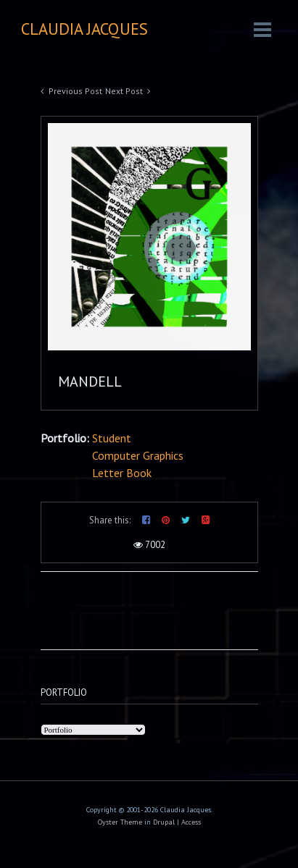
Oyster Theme (120, 822)
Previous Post (75, 91)
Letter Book (122, 473)
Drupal (164, 822)
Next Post (124, 91)
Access (191, 822)
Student (112, 438)
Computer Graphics (138, 455)
